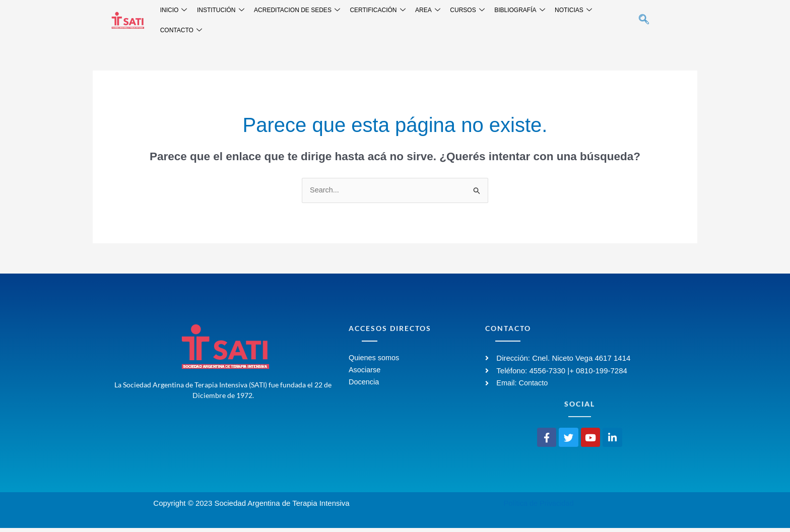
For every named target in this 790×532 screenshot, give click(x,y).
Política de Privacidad (539, 507)
